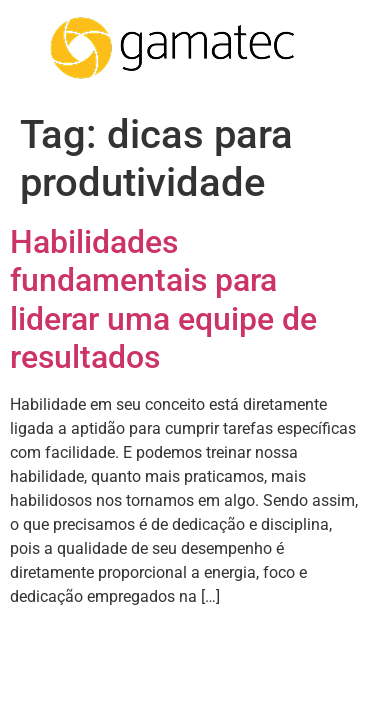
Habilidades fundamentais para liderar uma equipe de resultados (163, 299)
